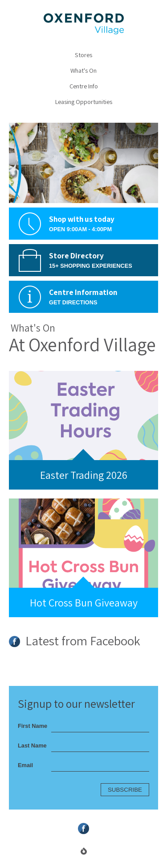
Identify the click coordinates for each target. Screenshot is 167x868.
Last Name (32, 745)
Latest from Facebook (75, 642)
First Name (33, 726)
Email (25, 765)
